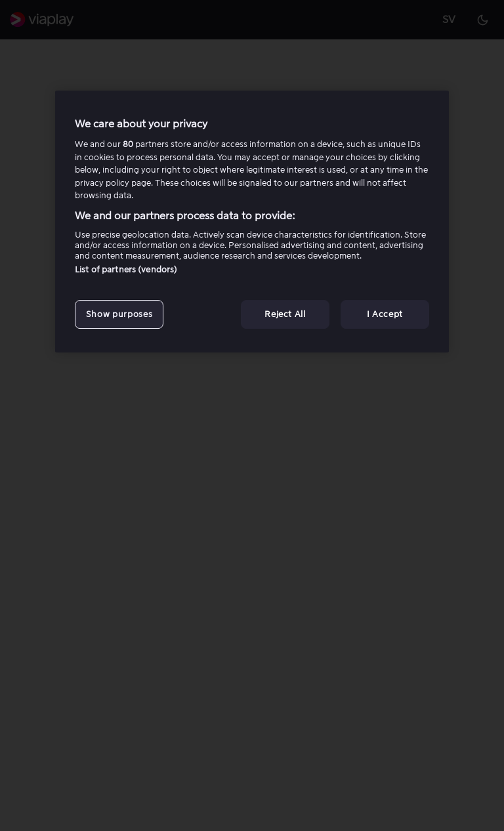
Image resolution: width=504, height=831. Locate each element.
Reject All (285, 314)
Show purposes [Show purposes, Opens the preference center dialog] (119, 314)
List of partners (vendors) (126, 269)
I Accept (385, 314)
